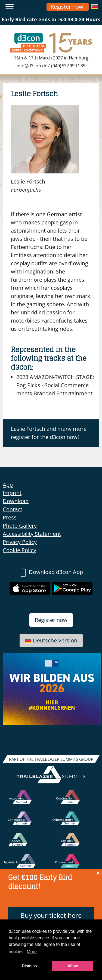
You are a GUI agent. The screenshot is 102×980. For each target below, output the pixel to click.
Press (10, 517)
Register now (51, 620)
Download (16, 501)
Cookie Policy (19, 550)
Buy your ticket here (51, 915)
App (8, 485)
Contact (13, 509)
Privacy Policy (20, 542)
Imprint (12, 493)
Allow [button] (73, 966)
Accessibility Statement (32, 534)
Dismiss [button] (29, 966)
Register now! (68, 7)
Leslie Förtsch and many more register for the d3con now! (49, 433)
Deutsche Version (51, 640)
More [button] (32, 952)
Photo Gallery (20, 526)
